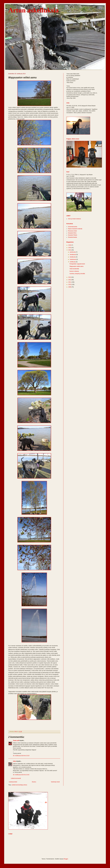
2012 (70, 280)
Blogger (66, 859)
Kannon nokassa (74, 271)
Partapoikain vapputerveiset (77, 264)
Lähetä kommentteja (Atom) (19, 785)
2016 (70, 245)
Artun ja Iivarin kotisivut (74, 219)
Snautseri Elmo (72, 233)
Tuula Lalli (16, 741)
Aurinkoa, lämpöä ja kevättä (77, 274)
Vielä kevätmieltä (74, 269)
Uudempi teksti (13, 782)
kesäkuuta (73, 257)
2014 (70, 250)
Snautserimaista (72, 237)
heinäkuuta (73, 255)
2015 (70, 248)
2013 (70, 277)
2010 (70, 284)
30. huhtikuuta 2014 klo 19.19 (21, 756)
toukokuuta (73, 259)
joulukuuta (73, 252)
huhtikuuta (73, 262)
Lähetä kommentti (16, 778)
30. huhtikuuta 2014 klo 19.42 (21, 775)
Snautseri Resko (73, 235)
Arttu (14, 761)
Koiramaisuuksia (73, 227)
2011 (70, 282)
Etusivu (34, 782)
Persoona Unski (72, 231)
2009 (70, 287)
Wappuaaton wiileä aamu (76, 266)
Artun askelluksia (33, 10)
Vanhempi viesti (55, 782)
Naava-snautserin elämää (75, 229)
